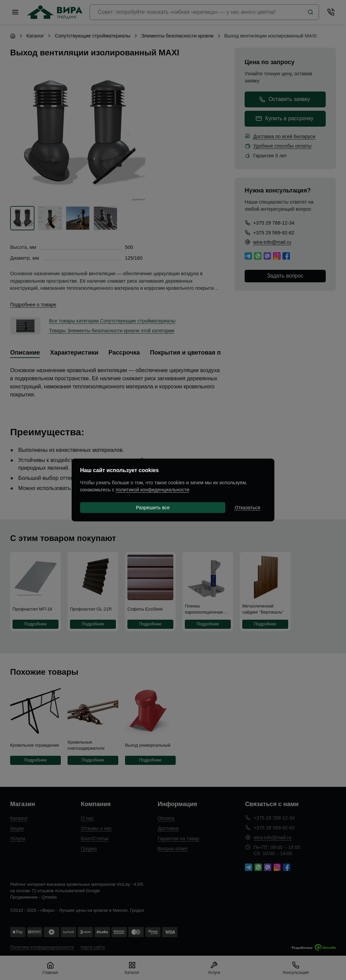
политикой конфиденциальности (152, 490)
